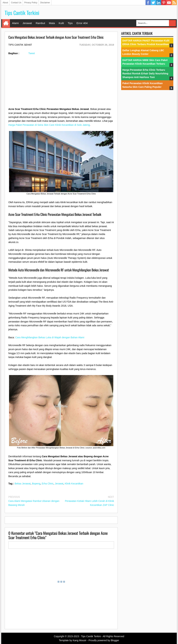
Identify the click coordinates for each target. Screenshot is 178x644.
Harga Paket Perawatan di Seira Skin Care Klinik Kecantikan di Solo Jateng (49, 125)
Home (6, 23)
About (5, 3)
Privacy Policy (31, 3)
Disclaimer (45, 3)
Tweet (32, 53)
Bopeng (36, 484)
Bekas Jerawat (23, 484)
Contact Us (16, 3)
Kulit (61, 23)
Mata (52, 23)
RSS (174, 3)
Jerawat (27, 23)
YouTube (169, 3)
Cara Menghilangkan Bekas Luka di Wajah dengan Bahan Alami (50, 337)
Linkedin (159, 3)
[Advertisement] (61, 83)
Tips (70, 23)
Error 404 (82, 23)
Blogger (115, 640)
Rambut (40, 23)
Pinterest (164, 3)
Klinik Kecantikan (74, 484)
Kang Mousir (80, 640)
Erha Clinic (48, 484)
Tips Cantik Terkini (22, 13)
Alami (15, 23)
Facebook (148, 3)
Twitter (153, 3)
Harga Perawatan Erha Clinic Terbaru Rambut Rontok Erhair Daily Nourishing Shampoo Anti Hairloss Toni (145, 74)
